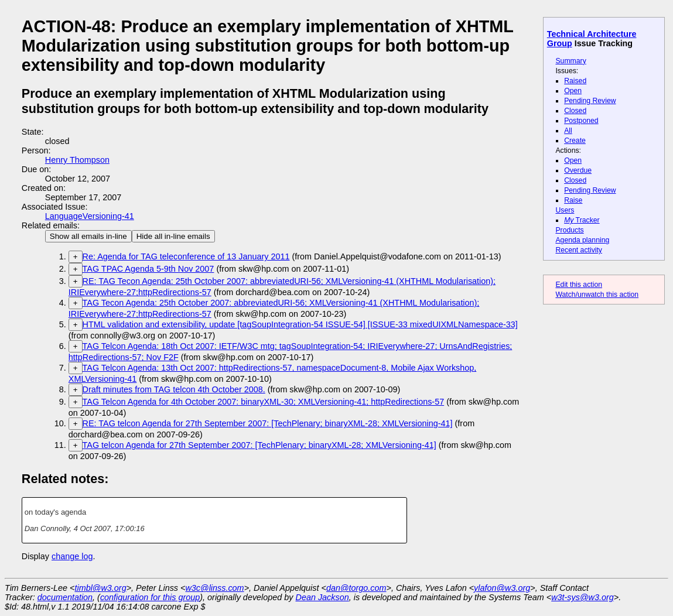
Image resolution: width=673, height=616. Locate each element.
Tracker (582, 220)
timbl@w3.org (100, 588)
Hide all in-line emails (173, 236)
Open (573, 91)
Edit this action (579, 285)
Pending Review (590, 101)
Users (565, 210)
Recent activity (579, 250)
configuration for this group (150, 597)
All (568, 131)
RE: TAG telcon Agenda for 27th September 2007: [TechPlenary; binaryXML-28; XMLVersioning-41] (268, 423)
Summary (570, 61)
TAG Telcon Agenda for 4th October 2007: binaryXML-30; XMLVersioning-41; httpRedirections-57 (264, 402)
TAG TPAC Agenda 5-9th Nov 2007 (148, 269)
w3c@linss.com (214, 588)
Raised (575, 81)
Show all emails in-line (88, 236)
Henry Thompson (77, 160)
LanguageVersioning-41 (90, 216)
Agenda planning (582, 240)
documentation (65, 597)
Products (569, 230)
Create (575, 141)
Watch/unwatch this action (597, 295)
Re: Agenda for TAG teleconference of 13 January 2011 (186, 256)
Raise (573, 200)
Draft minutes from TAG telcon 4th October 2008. (174, 389)
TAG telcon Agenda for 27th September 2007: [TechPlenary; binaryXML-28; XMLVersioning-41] (259, 445)
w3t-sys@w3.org (583, 597)
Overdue (578, 170)
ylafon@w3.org (502, 588)
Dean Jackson (322, 597)
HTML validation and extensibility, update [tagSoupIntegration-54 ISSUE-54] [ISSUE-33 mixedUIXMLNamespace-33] (300, 324)
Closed (575, 111)
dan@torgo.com (356, 588)
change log (72, 556)
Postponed (581, 121)
